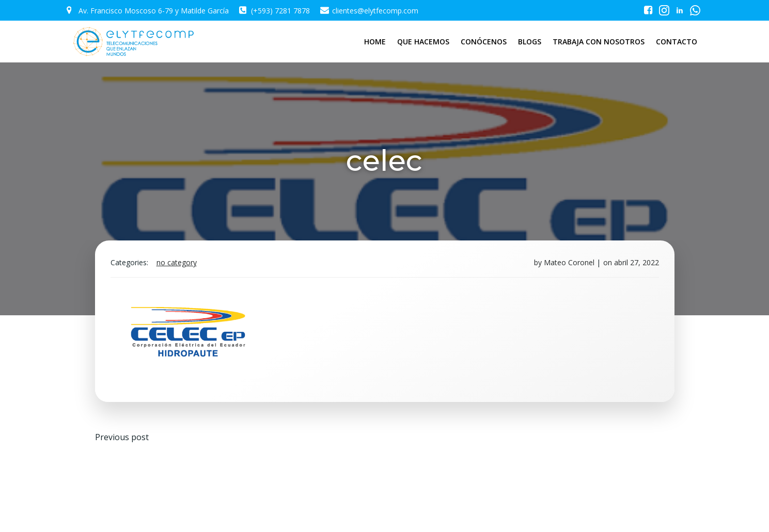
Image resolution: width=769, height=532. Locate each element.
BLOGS (530, 42)
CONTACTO (677, 42)
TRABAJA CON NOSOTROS (599, 42)
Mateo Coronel (569, 262)
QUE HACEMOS (423, 42)
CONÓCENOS (484, 42)
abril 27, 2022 (637, 262)
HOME (375, 42)
